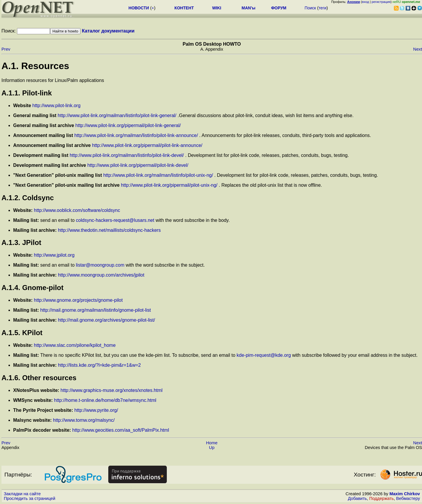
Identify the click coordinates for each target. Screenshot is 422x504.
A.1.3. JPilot (21, 242)
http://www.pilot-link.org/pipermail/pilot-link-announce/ (147, 145)
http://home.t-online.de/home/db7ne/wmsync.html (105, 400)
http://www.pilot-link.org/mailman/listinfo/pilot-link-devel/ (127, 155)
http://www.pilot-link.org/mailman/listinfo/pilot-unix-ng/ (158, 175)
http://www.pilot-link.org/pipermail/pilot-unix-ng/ (169, 185)
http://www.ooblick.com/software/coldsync (77, 210)
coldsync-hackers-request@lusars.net (115, 220)
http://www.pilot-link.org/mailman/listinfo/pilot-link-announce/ (136, 135)
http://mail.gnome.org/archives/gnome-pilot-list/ (107, 320)
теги (323, 8)
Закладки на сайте (22, 494)
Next (418, 49)
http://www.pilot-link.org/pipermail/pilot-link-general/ (128, 125)
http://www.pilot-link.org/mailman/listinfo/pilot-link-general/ (117, 115)
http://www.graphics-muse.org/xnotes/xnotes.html (112, 390)
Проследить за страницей (30, 498)
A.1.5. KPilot (22, 333)
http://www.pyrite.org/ (96, 410)
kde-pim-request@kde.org (264, 355)
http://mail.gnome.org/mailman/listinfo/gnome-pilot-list (95, 310)
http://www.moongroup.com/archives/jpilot (101, 275)
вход (366, 2)
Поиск (310, 8)
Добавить (357, 498)
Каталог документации (108, 31)
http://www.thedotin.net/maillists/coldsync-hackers (109, 230)
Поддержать (382, 498)
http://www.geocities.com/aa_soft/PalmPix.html (121, 430)
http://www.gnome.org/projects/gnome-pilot (78, 300)
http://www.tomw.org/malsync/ (84, 420)
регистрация (381, 2)
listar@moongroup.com (100, 265)
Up (212, 448)
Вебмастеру (408, 498)
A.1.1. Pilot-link (27, 93)
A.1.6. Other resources (39, 378)
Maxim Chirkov (405, 494)
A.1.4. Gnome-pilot (32, 288)
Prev (6, 49)
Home (212, 443)
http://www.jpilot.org (54, 255)
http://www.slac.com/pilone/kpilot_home (75, 345)
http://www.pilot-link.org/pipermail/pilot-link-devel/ (138, 165)
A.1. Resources (35, 66)
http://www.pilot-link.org (57, 106)
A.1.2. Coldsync (28, 198)
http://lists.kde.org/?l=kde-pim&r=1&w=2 (99, 365)
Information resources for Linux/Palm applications (53, 80)
